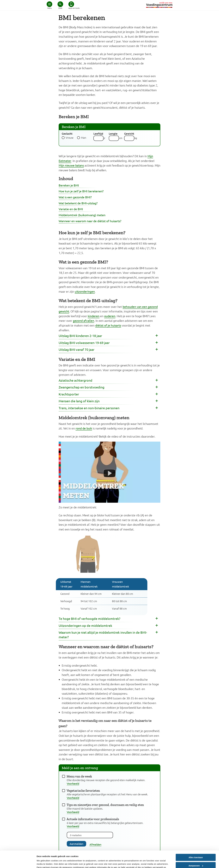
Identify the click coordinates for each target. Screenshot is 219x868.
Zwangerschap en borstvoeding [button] (81, 387)
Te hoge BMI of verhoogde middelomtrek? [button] (89, 619)
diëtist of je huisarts (108, 325)
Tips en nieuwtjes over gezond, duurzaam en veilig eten (105, 805)
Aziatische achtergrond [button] (75, 380)
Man (84, 138)
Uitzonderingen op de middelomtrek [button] (85, 626)
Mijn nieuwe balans (71, 165)
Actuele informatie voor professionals (93, 819)
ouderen (110, 316)
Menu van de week (79, 776)
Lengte (113, 134)
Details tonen (43, 862)
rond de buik (84, 428)
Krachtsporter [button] (69, 394)
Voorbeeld (73, 783)
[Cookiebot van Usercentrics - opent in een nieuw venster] (18, 863)
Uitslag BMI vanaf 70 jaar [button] (77, 349)
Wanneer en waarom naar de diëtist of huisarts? (90, 221)
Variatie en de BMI (71, 209)
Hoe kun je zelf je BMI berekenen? (81, 191)
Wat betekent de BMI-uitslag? (78, 203)
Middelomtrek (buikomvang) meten (82, 215)
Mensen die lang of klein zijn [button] (79, 401)
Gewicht (129, 134)
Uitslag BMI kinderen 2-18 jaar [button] (80, 336)
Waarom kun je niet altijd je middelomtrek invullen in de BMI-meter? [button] (103, 635)
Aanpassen (196, 850)
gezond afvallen (84, 321)
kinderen (94, 316)
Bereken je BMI (69, 185)
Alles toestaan (196, 842)
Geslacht (67, 134)
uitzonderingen (85, 291)
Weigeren (196, 858)
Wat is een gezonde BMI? (75, 197)
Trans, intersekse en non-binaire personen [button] (89, 408)
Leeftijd (98, 134)
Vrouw (70, 138)
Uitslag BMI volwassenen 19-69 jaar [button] (84, 343)
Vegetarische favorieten (83, 791)
